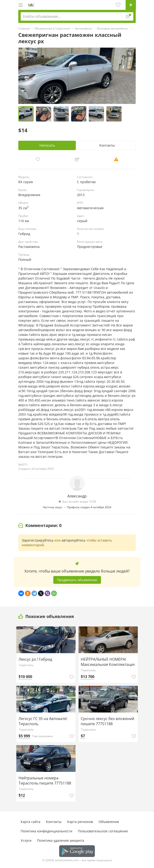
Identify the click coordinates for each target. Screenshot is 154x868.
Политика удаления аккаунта (61, 840)
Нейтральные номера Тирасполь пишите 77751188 (45, 781)
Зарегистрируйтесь (38, 540)
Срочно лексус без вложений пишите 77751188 (108, 721)
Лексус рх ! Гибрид (35, 659)
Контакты (107, 145)
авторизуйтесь (73, 540)
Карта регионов (80, 822)
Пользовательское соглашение (103, 831)
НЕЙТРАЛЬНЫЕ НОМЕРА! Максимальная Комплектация (108, 662)
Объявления (109, 822)
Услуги (26, 840)
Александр (77, 496)
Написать (47, 145)
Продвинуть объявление (77, 580)
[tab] (40, 526)
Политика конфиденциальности (46, 831)
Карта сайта (31, 822)
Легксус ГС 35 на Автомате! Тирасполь (43, 721)
